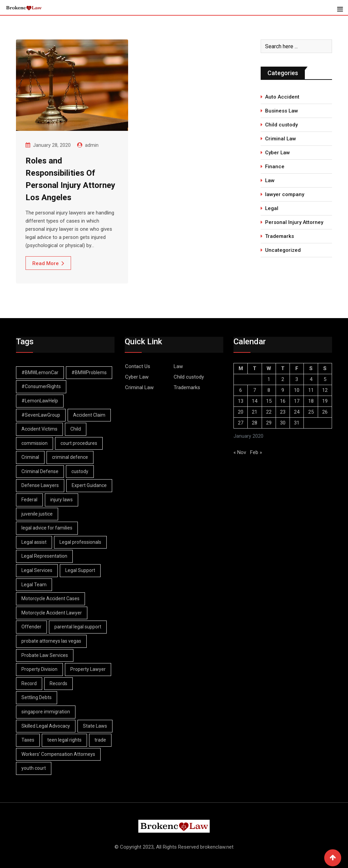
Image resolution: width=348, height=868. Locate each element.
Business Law (282, 111)
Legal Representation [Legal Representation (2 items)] (44, 556)
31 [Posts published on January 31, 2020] (297, 423)
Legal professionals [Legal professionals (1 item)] (80, 542)
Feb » (256, 452)
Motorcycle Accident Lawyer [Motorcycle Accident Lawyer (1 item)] (52, 613)
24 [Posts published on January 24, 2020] (297, 412)
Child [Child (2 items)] (76, 429)
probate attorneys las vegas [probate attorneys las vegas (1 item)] (51, 641)
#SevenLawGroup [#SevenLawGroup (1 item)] (41, 415)
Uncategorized (283, 250)
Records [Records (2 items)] (58, 683)
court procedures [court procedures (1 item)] (79, 443)
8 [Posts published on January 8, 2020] (269, 390)
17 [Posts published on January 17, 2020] (297, 401)
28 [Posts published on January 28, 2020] (255, 423)
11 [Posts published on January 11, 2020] (311, 390)
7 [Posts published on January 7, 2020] (255, 390)
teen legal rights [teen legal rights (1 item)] (64, 740)
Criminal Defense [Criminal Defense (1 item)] (40, 471)
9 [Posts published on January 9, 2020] (283, 390)
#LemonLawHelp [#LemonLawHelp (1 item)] (40, 401)
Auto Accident (282, 97)
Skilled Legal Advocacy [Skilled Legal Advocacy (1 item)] (46, 726)
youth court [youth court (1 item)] (34, 768)
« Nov (240, 452)
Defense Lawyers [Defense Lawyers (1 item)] (40, 485)
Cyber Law (277, 153)
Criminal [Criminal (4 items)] (30, 457)
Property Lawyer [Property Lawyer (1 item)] (88, 669)
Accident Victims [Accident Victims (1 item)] (39, 429)
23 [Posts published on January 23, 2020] (283, 412)
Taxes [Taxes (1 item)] (28, 740)
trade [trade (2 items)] (100, 740)
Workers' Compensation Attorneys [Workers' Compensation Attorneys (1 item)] (58, 754)
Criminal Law (281, 139)
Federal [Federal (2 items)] (29, 500)
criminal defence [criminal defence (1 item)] (70, 457)
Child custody (281, 125)
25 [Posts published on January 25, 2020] (311, 412)
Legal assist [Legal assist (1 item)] (34, 542)
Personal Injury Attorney (294, 222)
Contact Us (138, 366)
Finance (275, 167)
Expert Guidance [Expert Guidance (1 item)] (89, 485)
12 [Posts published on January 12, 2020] (325, 390)
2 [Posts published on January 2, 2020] (283, 379)
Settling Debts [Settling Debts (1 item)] (37, 697)
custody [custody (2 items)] (80, 471)
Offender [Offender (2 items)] (31, 627)
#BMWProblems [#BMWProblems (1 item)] (89, 372)
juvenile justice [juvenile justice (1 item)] (37, 514)
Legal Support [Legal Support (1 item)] (80, 570)
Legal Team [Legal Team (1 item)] (34, 585)
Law (270, 180)
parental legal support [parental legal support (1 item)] (78, 627)
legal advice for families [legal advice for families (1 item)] (47, 528)
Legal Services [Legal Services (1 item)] (37, 570)
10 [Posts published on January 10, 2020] (297, 390)
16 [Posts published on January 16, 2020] (283, 401)
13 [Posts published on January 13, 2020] (241, 401)
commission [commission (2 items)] (34, 443)
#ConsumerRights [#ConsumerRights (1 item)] (41, 386)
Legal (272, 208)
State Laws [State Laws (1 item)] (95, 726)
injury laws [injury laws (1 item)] (62, 500)
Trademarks (280, 236)
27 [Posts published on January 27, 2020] (241, 423)
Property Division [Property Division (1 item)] (39, 669)
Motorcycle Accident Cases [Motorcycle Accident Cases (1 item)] (50, 598)
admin (92, 145)
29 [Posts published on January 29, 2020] (269, 423)
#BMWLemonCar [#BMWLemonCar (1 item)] (40, 372)
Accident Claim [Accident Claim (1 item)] (89, 415)
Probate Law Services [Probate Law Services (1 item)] (45, 655)
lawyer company (285, 194)
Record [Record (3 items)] (29, 683)
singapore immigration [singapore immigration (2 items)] (46, 712)
